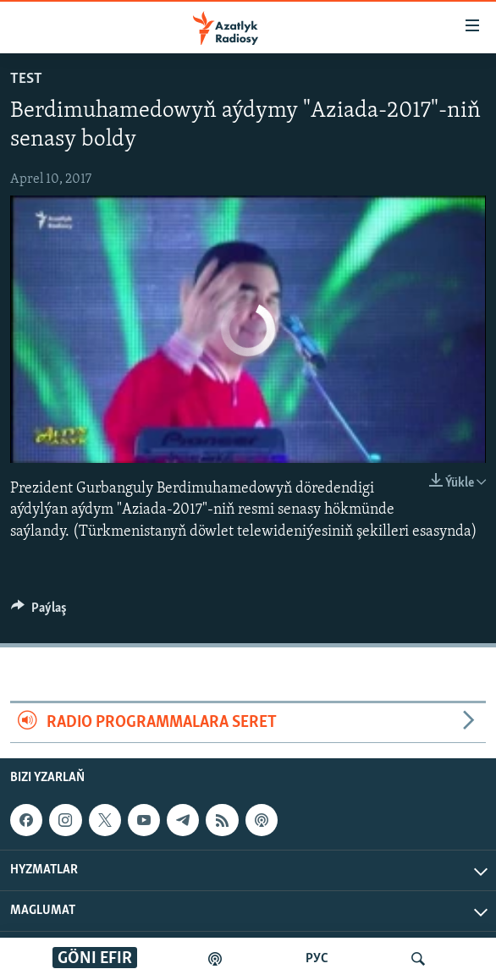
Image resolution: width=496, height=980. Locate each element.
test (26, 79)
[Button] (39, 612)
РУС (317, 959)
